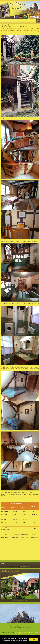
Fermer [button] (34, 640)
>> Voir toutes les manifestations (20, 600)
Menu (38, 21)
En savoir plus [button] (19, 642)
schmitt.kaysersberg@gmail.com (22, 632)
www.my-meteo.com (24, 566)
